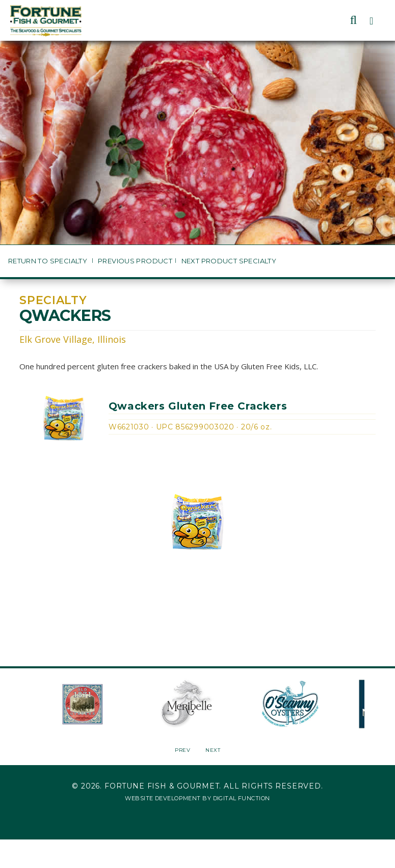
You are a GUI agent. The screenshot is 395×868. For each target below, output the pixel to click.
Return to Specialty (49, 261)
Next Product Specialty (229, 261)
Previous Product (135, 261)
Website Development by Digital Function (197, 798)
